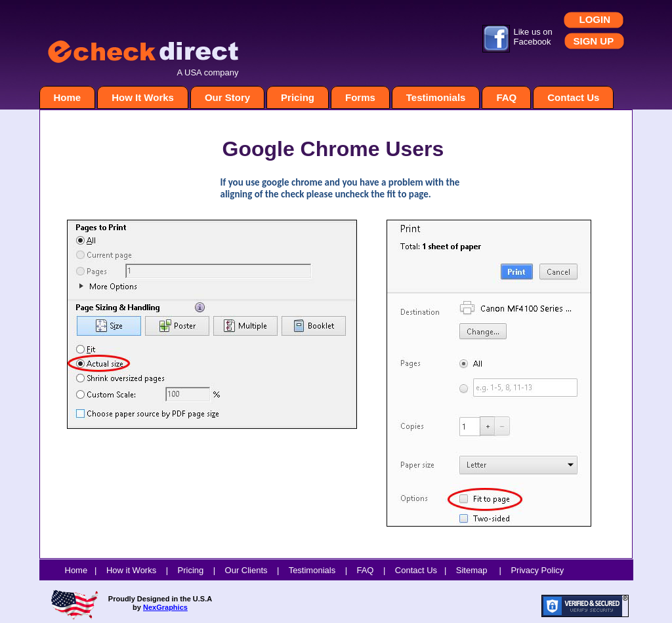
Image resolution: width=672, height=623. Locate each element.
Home (68, 97)
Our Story (227, 97)
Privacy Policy (537, 570)
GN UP (598, 41)
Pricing (298, 97)
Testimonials (436, 97)
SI (578, 41)
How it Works (131, 570)
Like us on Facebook (533, 37)
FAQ (506, 97)
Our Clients (246, 570)
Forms (360, 97)
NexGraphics (165, 607)
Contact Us (573, 97)
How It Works (143, 97)
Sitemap (472, 570)
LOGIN (595, 19)
